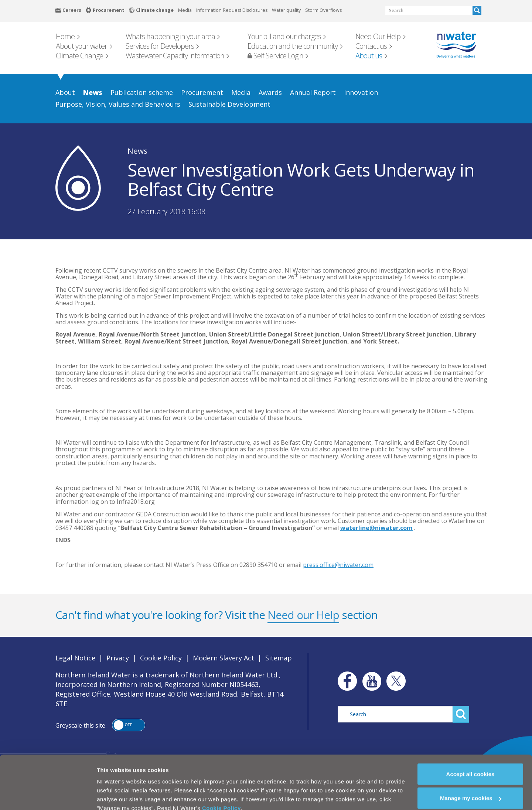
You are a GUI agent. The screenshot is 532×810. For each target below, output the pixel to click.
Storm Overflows (323, 10)
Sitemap (279, 658)
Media (185, 10)
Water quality (286, 10)
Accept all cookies (470, 760)
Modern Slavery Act (224, 658)
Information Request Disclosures (232, 10)
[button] (129, 725)
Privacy (118, 658)
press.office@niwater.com (338, 565)
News (137, 151)
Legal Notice (75, 658)
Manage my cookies (471, 785)
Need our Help (303, 615)
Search (477, 10)
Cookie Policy (221, 794)
